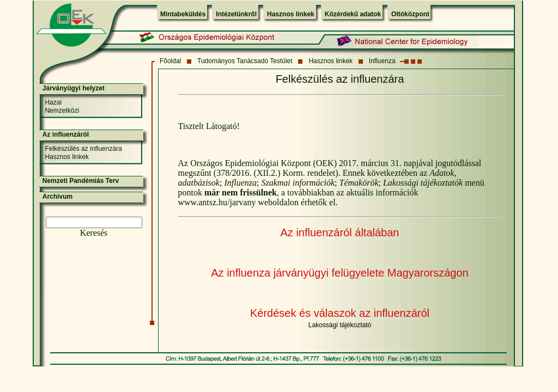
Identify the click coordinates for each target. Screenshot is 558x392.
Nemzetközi (62, 111)
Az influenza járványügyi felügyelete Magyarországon (340, 273)
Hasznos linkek (291, 14)
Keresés (94, 233)
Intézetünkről (236, 14)
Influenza (382, 61)
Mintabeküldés (183, 14)
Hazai (53, 102)
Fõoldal (170, 61)
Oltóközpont (410, 14)
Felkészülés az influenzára (83, 149)
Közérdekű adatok (353, 14)
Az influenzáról (66, 134)
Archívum (57, 197)
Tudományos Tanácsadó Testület (245, 61)
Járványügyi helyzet (74, 88)
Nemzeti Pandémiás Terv (81, 181)
